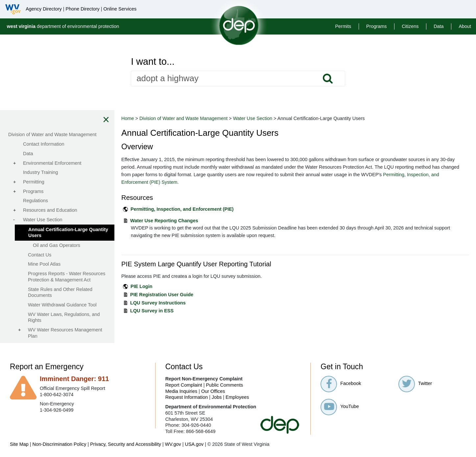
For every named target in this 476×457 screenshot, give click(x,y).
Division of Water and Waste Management (184, 118)
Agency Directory (44, 9)
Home (128, 118)
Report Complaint (184, 385)
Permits (343, 26)
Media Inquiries (181, 391)
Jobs (217, 397)
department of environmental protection (63, 26)
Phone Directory (83, 9)
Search (327, 79)
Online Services (120, 9)
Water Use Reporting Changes (165, 221)
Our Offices (213, 391)
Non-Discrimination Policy (59, 444)
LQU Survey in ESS (153, 311)
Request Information (187, 397)
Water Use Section (253, 118)
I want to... (153, 62)
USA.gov (194, 444)
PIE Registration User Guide (162, 295)
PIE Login (142, 286)
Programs (376, 26)
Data (439, 26)
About (465, 26)
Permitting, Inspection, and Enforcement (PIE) (183, 209)
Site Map (19, 444)
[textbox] (238, 79)
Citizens (410, 26)
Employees (237, 397)
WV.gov (173, 444)
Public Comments (224, 385)
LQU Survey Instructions (159, 303)
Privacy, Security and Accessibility (126, 444)
